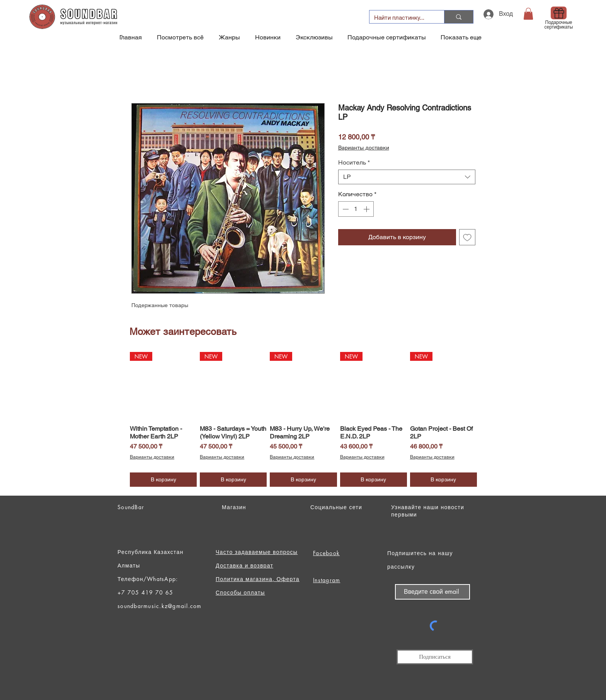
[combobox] (407, 177)
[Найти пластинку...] (401, 18)
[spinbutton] (356, 209)
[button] (528, 14)
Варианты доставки (364, 148)
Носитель (354, 162)
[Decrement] (345, 209)
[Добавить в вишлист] (467, 237)
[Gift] (559, 13)
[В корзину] (163, 480)
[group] (303, 419)
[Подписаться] (435, 657)
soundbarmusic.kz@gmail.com (160, 606)
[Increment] (367, 209)
